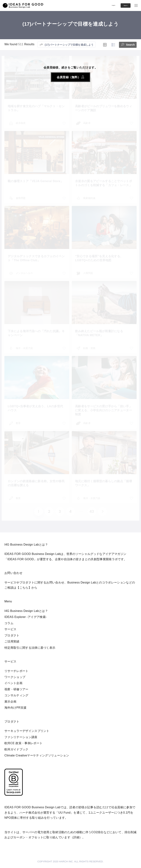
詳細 (76, 837)
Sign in (121, 5)
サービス (10, 629)
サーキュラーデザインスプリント (27, 731)
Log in (103, 5)
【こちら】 (24, 588)
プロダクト (12, 635)
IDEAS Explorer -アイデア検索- (26, 617)
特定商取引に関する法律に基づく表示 (30, 648)
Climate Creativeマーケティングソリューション (37, 755)
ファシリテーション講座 (21, 737)
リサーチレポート (16, 671)
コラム (9, 623)
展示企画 (10, 702)
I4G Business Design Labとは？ (26, 611)
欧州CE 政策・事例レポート (23, 743)
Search (128, 44)
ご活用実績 (12, 641)
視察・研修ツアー (16, 689)
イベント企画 (13, 683)
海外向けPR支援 (16, 708)
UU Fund (64, 813)
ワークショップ (15, 677)
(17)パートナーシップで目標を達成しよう (66, 44)
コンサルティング (16, 695)
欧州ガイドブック (16, 749)
